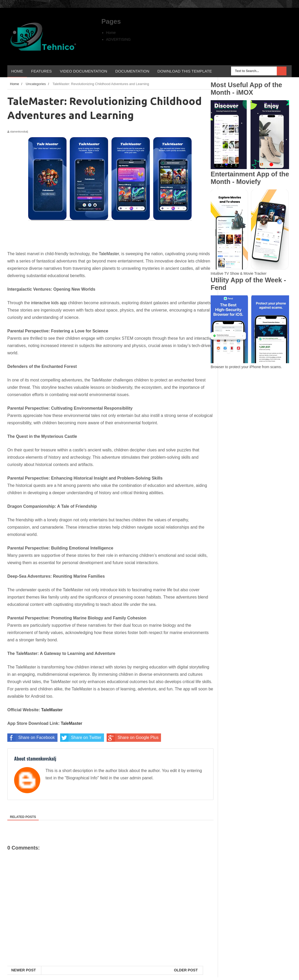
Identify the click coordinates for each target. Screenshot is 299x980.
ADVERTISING (119, 39)
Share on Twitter (81, 738)
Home (111, 33)
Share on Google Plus (133, 738)
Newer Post (24, 970)
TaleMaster (109, 254)
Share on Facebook (31, 738)
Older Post (186, 970)
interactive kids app (49, 303)
